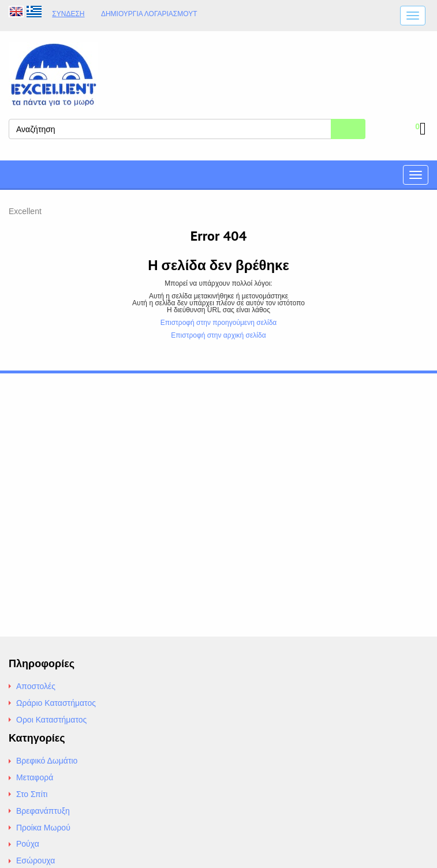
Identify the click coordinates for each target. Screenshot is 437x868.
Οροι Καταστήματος (51, 720)
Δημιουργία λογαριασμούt (149, 14)
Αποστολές (36, 686)
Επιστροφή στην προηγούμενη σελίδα (219, 323)
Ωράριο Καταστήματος (56, 703)
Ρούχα (28, 844)
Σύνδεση (68, 14)
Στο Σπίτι (32, 794)
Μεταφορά (35, 777)
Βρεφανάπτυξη (43, 811)
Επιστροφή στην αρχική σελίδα (218, 335)
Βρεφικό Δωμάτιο (47, 761)
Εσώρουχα (36, 860)
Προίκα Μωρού (43, 828)
